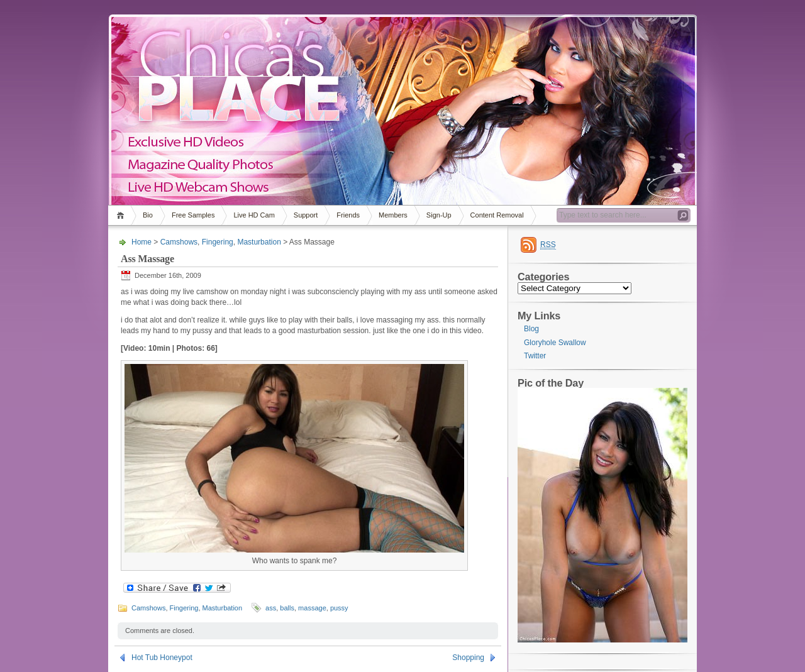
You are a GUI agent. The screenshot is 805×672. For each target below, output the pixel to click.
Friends (348, 215)
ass (271, 608)
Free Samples (193, 215)
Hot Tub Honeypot (162, 658)
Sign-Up (439, 215)
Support (306, 215)
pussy (339, 608)
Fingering (218, 242)
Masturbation (259, 242)
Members (393, 215)
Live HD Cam (254, 215)
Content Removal (497, 215)
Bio (148, 215)
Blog (531, 329)
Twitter (535, 356)
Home (122, 215)
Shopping (468, 658)
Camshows (179, 242)
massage (312, 608)
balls (287, 608)
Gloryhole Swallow (555, 343)
